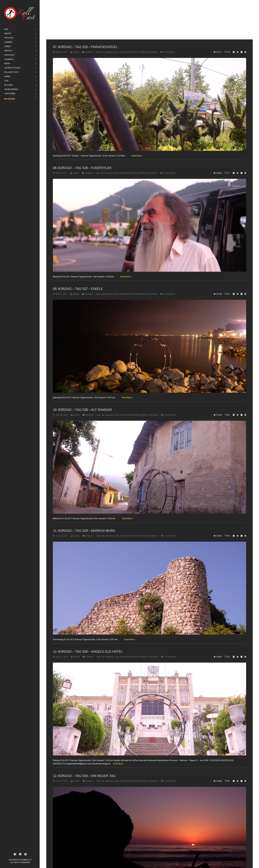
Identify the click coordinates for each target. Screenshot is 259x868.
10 (81, 858)
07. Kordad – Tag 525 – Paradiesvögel (85, 7)
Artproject (109, 13)
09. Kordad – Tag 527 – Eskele (78, 249)
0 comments (169, 13)
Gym (117, 13)
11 (88, 858)
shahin (76, 13)
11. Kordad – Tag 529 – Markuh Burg (84, 491)
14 (107, 858)
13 (101, 858)
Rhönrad (135, 13)
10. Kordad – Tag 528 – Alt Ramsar (82, 370)
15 (114, 858)
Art (102, 13)
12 (94, 858)
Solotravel (153, 13)
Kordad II (89, 13)
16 (120, 858)
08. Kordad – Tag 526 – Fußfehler (82, 128)
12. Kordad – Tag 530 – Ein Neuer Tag (84, 736)
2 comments (170, 617)
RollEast (144, 13)
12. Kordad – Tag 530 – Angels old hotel (88, 612)
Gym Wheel (125, 13)
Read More (136, 116)
